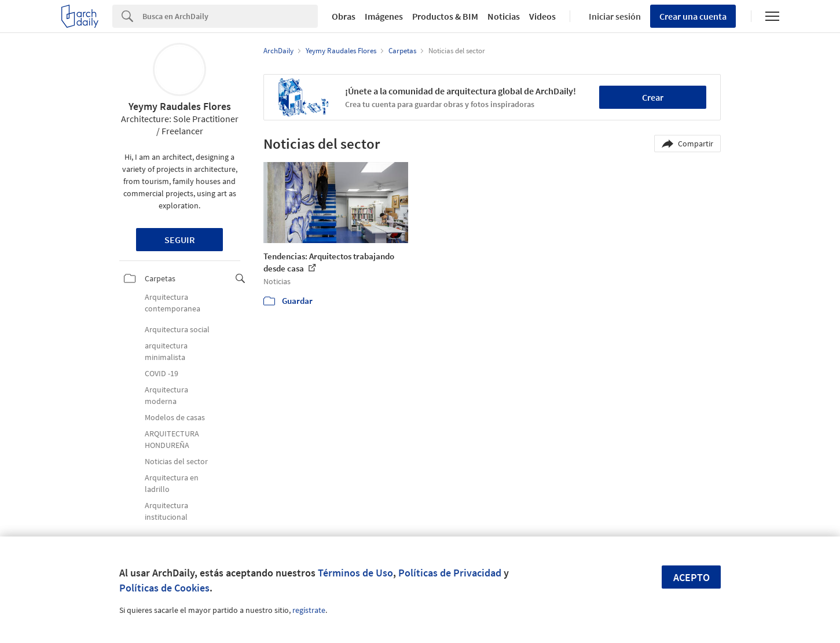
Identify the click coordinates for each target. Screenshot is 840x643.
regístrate (309, 610)
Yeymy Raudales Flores (180, 106)
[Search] (230, 16)
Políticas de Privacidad (450, 573)
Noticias (504, 16)
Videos (542, 16)
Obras (344, 16)
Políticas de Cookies (164, 588)
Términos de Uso (355, 573)
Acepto (692, 577)
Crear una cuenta (693, 16)
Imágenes (384, 16)
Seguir (180, 240)
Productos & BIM (445, 16)
